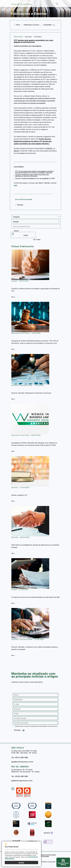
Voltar (18, 25)
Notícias (29, 37)
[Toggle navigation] (57, 4)
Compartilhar (49, 25)
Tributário (38, 37)
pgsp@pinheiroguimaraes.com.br (22, 762)
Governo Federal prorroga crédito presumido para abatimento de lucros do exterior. (32, 176)
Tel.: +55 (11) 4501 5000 (20, 758)
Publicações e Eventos (31, 25)
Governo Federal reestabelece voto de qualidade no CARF (35, 179)
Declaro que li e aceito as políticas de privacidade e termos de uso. (36, 726)
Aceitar (21, 863)
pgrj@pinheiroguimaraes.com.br (22, 781)
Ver (13, 297)
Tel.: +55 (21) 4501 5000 (20, 777)
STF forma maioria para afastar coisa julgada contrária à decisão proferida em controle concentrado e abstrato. (34, 172)
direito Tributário (44, 183)
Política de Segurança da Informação (43, 855)
